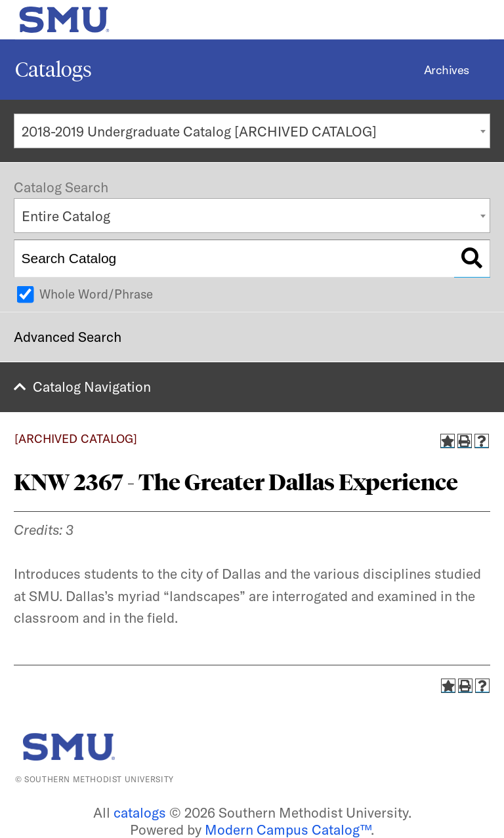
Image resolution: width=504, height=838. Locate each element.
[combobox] (252, 131)
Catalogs (53, 70)
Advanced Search (68, 337)
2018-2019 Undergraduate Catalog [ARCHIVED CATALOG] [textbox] (199, 131)
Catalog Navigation (92, 387)
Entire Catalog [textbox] (66, 216)
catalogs (140, 812)
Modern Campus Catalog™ (288, 829)
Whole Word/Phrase (96, 294)
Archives (447, 70)
